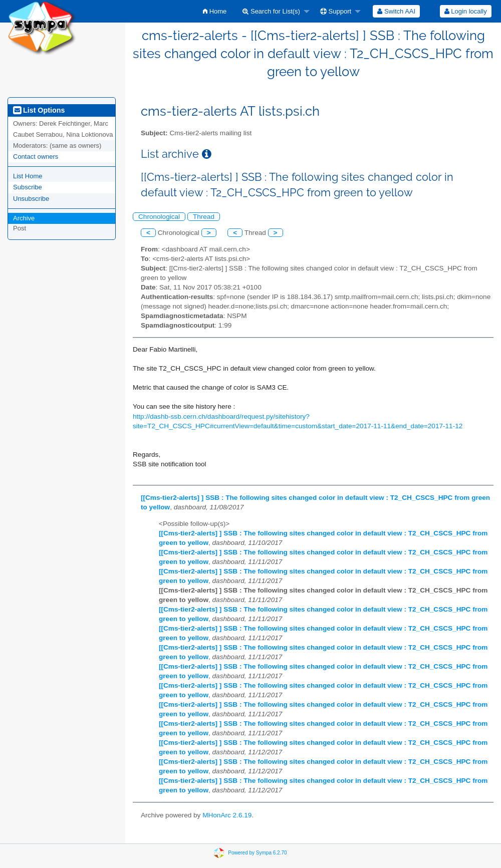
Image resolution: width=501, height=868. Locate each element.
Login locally (466, 11)
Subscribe (28, 187)
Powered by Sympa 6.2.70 (257, 853)
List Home (28, 176)
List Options (39, 110)
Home (215, 11)
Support (336, 11)
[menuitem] (215, 11)
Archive (24, 218)
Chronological (159, 217)
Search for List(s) (271, 11)
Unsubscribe (31, 199)
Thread (204, 217)
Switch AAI (396, 11)
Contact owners (36, 157)
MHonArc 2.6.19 (227, 815)
